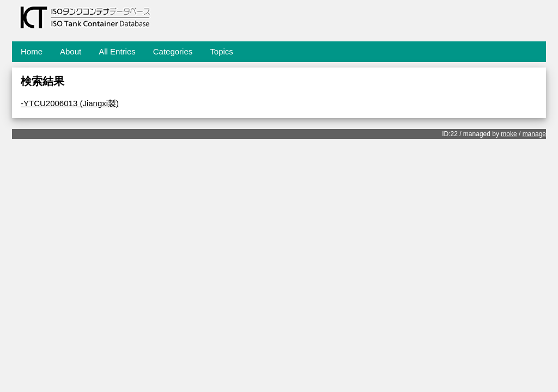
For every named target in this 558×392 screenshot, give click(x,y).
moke (509, 134)
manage (534, 134)
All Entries (117, 51)
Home (32, 51)
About (71, 51)
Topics (222, 51)
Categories (173, 51)
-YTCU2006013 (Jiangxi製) (70, 103)
